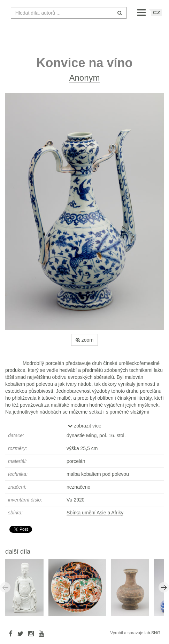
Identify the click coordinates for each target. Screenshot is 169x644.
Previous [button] (5, 591)
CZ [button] (157, 16)
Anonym (84, 81)
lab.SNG (152, 636)
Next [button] (164, 591)
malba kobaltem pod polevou (98, 478)
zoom (84, 343)
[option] (27, 590)
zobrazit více (84, 429)
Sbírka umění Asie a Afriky (95, 516)
